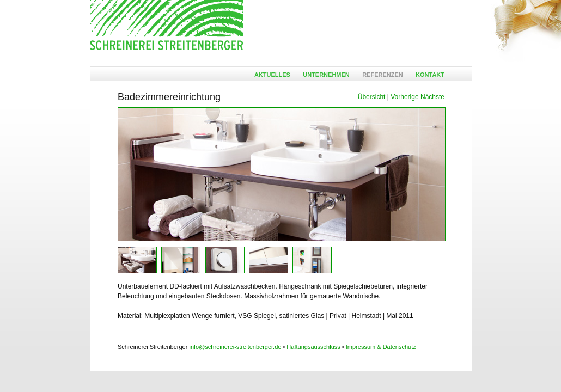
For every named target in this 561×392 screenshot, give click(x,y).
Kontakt (430, 75)
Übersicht (372, 97)
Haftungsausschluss (313, 347)
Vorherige (404, 97)
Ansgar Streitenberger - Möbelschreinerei (166, 26)
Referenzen (383, 75)
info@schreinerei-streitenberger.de (235, 347)
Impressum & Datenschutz (381, 347)
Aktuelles (272, 75)
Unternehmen (326, 75)
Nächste (432, 97)
